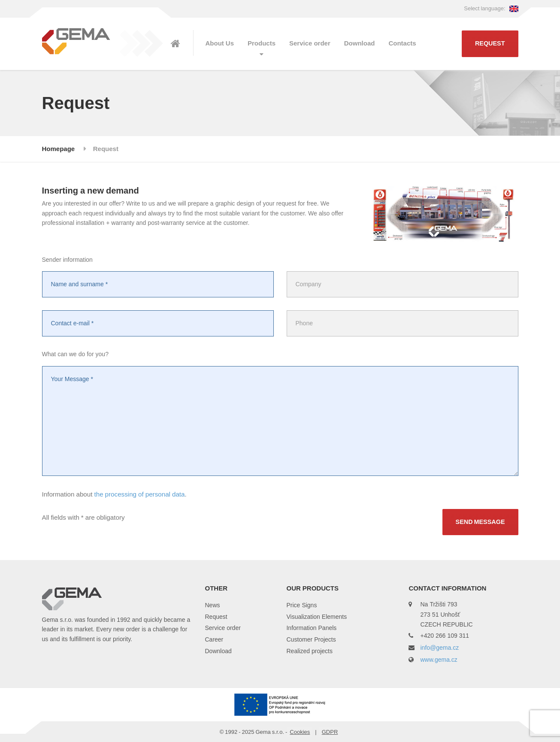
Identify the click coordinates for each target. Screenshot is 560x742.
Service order (310, 43)
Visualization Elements (316, 616)
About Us (220, 43)
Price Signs (301, 605)
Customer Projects (311, 639)
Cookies (300, 732)
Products (262, 43)
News (212, 605)
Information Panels (311, 628)
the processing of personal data (139, 494)
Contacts (402, 43)
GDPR (330, 732)
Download (360, 43)
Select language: (491, 8)
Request (490, 44)
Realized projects (309, 651)
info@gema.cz (439, 647)
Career (214, 639)
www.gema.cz (439, 659)
